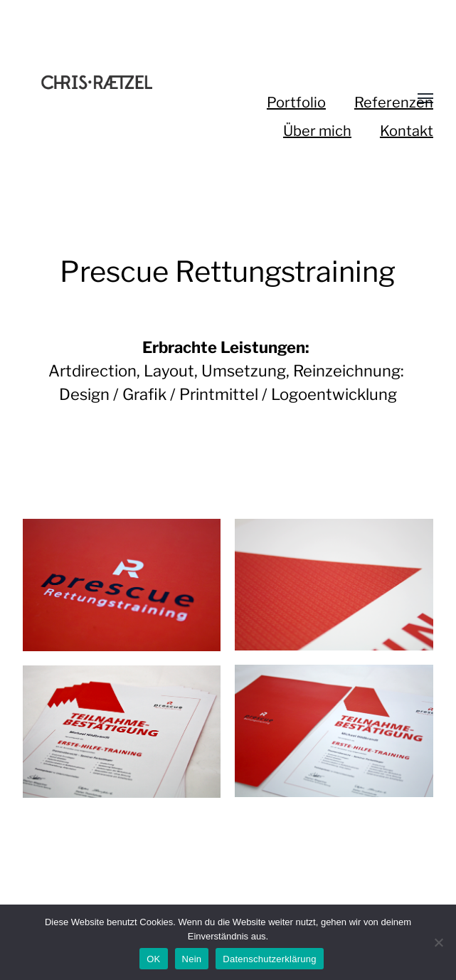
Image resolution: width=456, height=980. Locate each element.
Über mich (317, 131)
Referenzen (394, 102)
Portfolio (296, 102)
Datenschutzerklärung (269, 959)
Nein (192, 959)
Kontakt (407, 131)
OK (153, 959)
